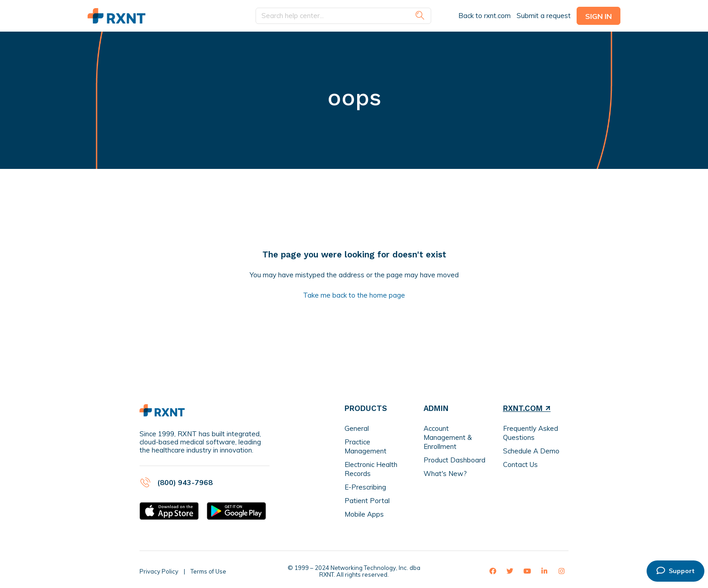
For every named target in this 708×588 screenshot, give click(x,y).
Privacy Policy (159, 571)
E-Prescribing (365, 487)
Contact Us (520, 464)
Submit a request (544, 16)
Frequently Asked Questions (531, 433)
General (357, 428)
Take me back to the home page (354, 295)
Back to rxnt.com (484, 16)
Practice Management (366, 446)
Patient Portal (367, 501)
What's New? (445, 474)
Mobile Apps (364, 514)
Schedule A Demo (531, 451)
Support (675, 571)
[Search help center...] (343, 16)
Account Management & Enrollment (448, 437)
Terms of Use (208, 571)
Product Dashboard (454, 460)
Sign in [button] (599, 16)
